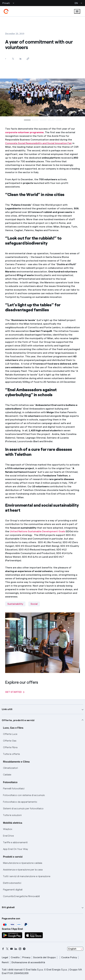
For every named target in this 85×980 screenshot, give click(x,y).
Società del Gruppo (44, 957)
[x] (7, 949)
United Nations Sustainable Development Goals (37, 531)
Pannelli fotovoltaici (14, 788)
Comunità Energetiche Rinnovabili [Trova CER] (21, 896)
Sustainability (15, 604)
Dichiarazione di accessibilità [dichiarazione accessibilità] (28, 962)
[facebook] (3, 949)
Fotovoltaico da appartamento (20, 802)
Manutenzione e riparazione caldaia (23, 863)
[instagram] (20, 949)
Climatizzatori (10, 768)
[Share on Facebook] (6, 59)
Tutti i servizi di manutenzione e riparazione (27, 876)
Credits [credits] (15, 957)
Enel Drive (8, 836)
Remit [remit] (5, 962)
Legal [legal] (5, 957)
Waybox (8, 829)
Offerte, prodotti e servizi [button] (18, 720)
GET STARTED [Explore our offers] (15, 692)
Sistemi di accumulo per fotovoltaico (23, 808)
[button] (27, 120)
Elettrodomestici (12, 883)
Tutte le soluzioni (12, 815)
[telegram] (24, 949)
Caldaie (7, 775)
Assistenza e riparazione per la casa (23, 870)
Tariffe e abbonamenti (15, 842)
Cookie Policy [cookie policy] (69, 957)
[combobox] (75, 949)
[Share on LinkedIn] (21, 59)
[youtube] (12, 949)
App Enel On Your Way (16, 849)
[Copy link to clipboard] (28, 59)
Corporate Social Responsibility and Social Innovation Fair (38, 143)
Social (34, 604)
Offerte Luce (10, 734)
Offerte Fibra (10, 747)
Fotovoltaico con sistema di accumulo (24, 795)
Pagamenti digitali (13, 890)
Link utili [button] (7, 709)
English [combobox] (72, 949)
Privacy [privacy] (26, 957)
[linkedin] (16, 949)
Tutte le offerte (11, 754)
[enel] (6, 11)
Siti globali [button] (8, 907)
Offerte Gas (10, 741)
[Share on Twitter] (13, 59)
